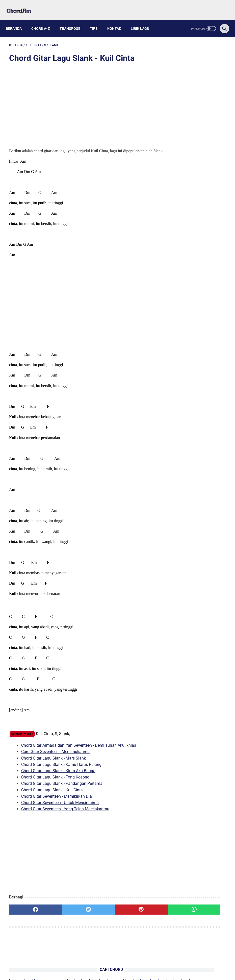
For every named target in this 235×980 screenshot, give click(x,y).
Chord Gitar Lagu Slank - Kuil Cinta (52, 791)
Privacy (133, 964)
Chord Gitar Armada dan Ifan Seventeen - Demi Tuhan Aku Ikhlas (79, 747)
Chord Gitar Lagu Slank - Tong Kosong (55, 779)
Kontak (117, 21)
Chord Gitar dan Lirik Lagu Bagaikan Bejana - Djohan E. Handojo (197, 263)
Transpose (73, 21)
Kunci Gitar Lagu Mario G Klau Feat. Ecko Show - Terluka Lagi (199, 119)
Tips (97, 21)
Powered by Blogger (141, 972)
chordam (116, 972)
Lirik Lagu (143, 21)
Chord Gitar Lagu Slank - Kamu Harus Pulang (61, 766)
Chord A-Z (44, 21)
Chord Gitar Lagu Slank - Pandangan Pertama (62, 785)
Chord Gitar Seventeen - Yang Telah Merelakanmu (65, 811)
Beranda (17, 21)
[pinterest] (99, 911)
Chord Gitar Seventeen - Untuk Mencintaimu (60, 804)
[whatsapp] (135, 911)
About (101, 964)
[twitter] (63, 911)
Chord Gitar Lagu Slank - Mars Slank (54, 760)
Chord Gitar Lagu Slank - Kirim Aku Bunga (58, 773)
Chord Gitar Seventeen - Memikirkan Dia (57, 798)
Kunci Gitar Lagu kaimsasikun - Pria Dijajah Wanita (192, 238)
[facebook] (27, 911)
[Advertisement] (81, 102)
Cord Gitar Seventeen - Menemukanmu (55, 753)
